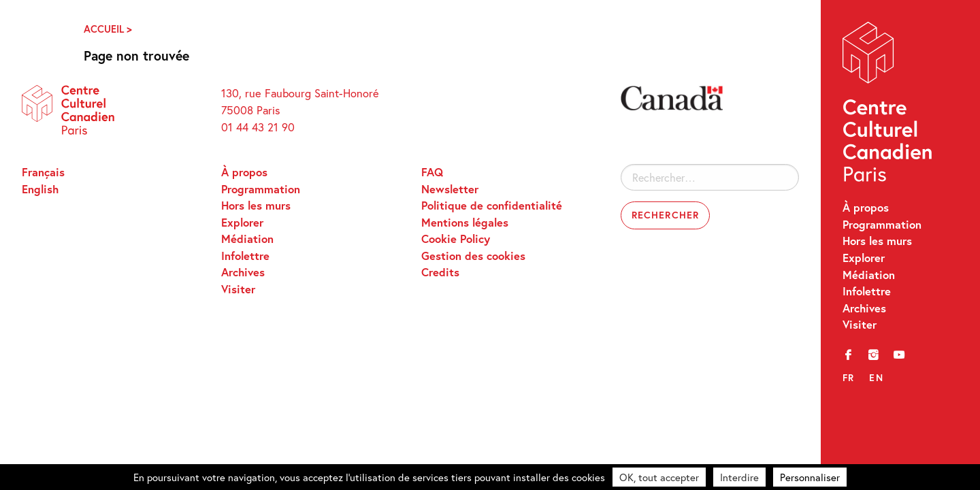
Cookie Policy (456, 239)
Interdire (739, 477)
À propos (866, 208)
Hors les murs (877, 241)
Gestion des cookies (473, 256)
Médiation (869, 275)
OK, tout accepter (659, 477)
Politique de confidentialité (492, 206)
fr (849, 377)
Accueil (104, 29)
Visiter (860, 325)
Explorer (864, 258)
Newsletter (450, 189)
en (876, 377)
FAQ (432, 172)
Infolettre (867, 291)
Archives (864, 308)
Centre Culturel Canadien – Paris (889, 105)
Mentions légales (465, 223)
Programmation (882, 225)
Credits (440, 272)
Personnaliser (810, 477)
